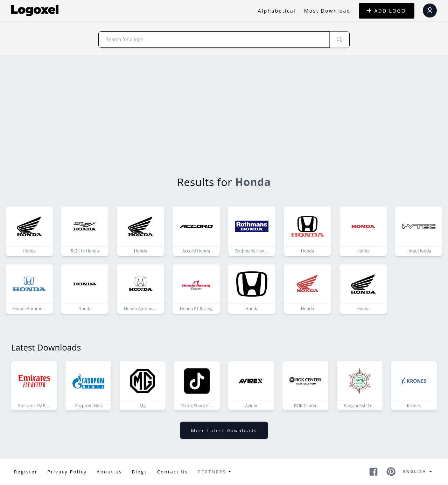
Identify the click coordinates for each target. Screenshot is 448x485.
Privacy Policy (67, 472)
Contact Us (173, 472)
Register (26, 472)
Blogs (140, 472)
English (419, 472)
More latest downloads (224, 430)
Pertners (215, 472)
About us (109, 472)
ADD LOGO (387, 11)
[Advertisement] (224, 108)
